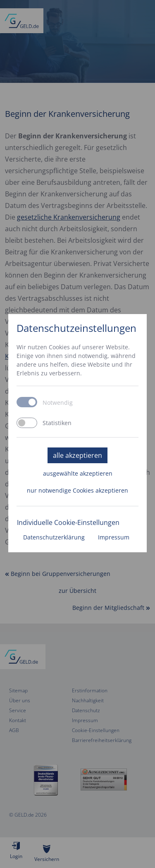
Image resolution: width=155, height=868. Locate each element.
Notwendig (58, 403)
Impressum (114, 537)
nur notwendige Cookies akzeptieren (77, 490)
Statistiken (57, 423)
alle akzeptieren (77, 455)
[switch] (27, 423)
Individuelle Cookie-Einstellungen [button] (68, 522)
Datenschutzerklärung (54, 537)
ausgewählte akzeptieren (78, 473)
